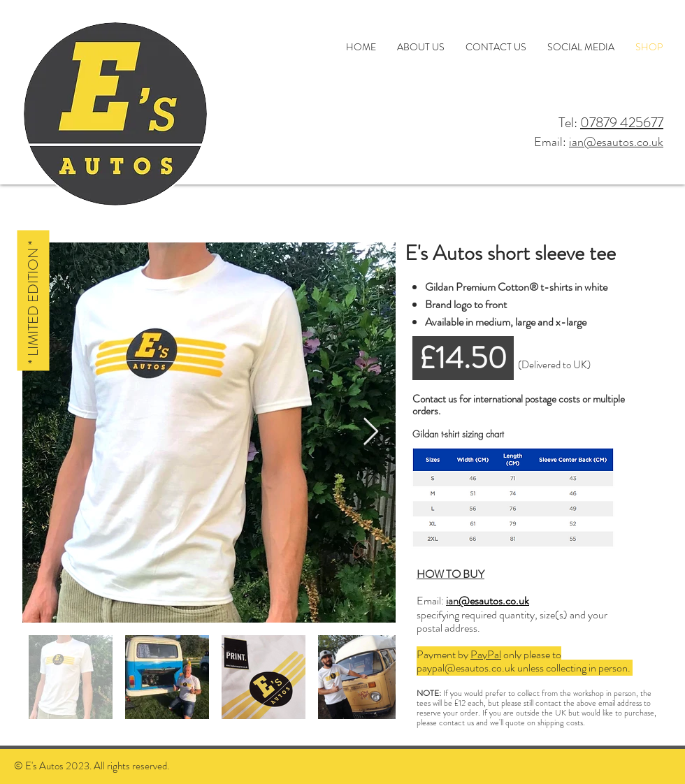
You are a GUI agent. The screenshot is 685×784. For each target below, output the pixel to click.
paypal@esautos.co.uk (466, 668)
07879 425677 (622, 123)
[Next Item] (371, 433)
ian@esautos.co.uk (616, 142)
